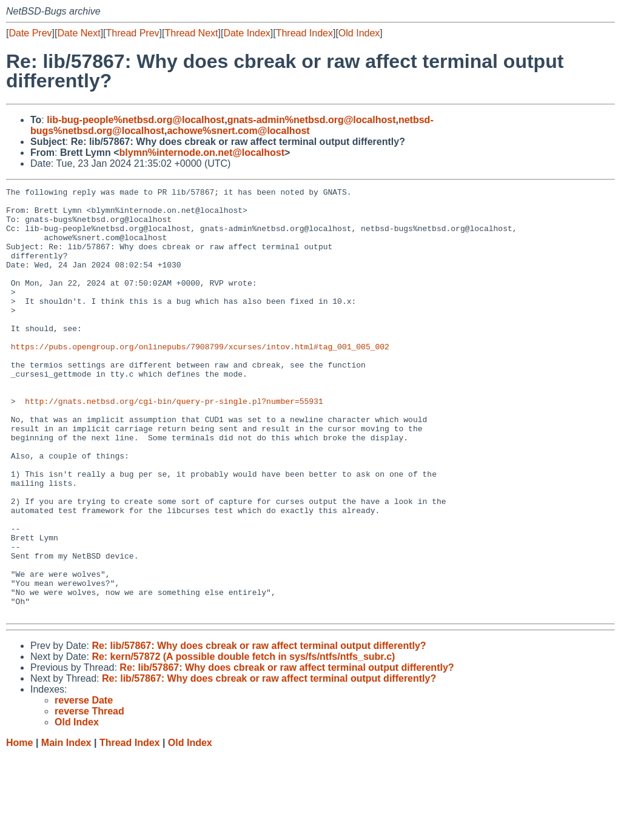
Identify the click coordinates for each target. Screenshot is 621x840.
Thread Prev (133, 33)
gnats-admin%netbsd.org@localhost (312, 120)
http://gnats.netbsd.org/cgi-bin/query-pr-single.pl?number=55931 (174, 445)
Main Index (66, 828)
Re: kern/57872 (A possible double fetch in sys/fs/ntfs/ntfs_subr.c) (243, 742)
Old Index (359, 33)
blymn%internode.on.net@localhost (202, 153)
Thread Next (191, 33)
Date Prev (30, 33)
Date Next (79, 33)
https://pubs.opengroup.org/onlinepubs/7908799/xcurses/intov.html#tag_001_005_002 (200, 379)
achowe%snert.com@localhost (238, 131)
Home (19, 828)
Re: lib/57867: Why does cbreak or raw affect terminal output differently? (259, 731)
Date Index (247, 33)
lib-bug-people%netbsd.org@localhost (136, 120)
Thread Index (304, 33)
